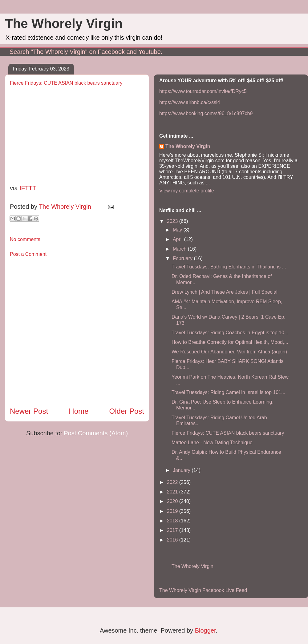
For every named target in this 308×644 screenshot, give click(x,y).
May (178, 230)
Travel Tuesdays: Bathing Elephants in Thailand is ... (229, 267)
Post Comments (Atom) (96, 433)
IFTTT (28, 188)
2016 (173, 540)
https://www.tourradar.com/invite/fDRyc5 (203, 91)
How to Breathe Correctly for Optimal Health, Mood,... (230, 342)
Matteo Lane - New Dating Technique (212, 443)
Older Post (127, 411)
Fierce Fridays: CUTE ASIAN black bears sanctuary (228, 433)
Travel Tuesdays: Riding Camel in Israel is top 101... (228, 392)
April (178, 239)
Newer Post (29, 411)
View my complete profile (187, 191)
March (180, 249)
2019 (173, 511)
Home (79, 411)
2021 (173, 492)
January (182, 470)
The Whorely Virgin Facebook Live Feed (203, 590)
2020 (173, 501)
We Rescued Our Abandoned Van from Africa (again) (229, 352)
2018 (173, 521)
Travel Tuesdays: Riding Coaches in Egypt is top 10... (230, 333)
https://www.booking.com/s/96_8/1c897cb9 (206, 113)
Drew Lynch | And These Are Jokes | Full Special (225, 292)
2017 (173, 530)
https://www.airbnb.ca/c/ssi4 (190, 102)
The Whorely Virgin (64, 24)
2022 (173, 482)
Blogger (205, 630)
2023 (173, 221)
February (183, 258)
